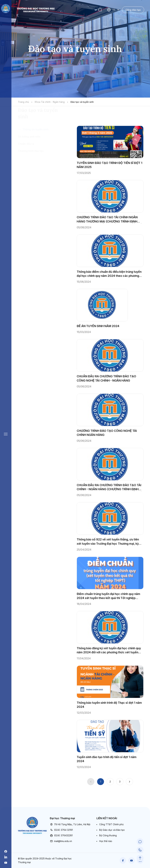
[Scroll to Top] (140, 858)
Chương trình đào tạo (31, 170)
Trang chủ (23, 102)
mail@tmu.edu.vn (61, 841)
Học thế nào (106, 841)
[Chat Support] (140, 843)
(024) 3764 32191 (61, 830)
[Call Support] (140, 850)
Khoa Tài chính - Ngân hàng (50, 102)
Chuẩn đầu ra (26, 162)
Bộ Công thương (108, 835)
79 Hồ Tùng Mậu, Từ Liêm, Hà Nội (70, 824)
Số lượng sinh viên (29, 155)
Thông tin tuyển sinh (36, 148)
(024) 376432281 (61, 835)
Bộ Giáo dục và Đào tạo (112, 830)
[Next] (129, 782)
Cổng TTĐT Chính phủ (111, 824)
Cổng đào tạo (133, 10)
